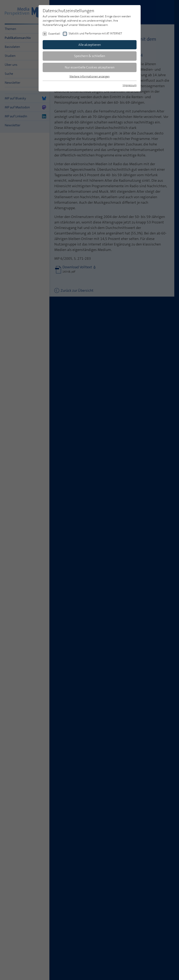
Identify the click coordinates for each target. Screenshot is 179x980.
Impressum (130, 85)
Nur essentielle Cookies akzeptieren (90, 67)
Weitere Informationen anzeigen (89, 76)
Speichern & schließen (90, 56)
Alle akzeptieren (90, 45)
